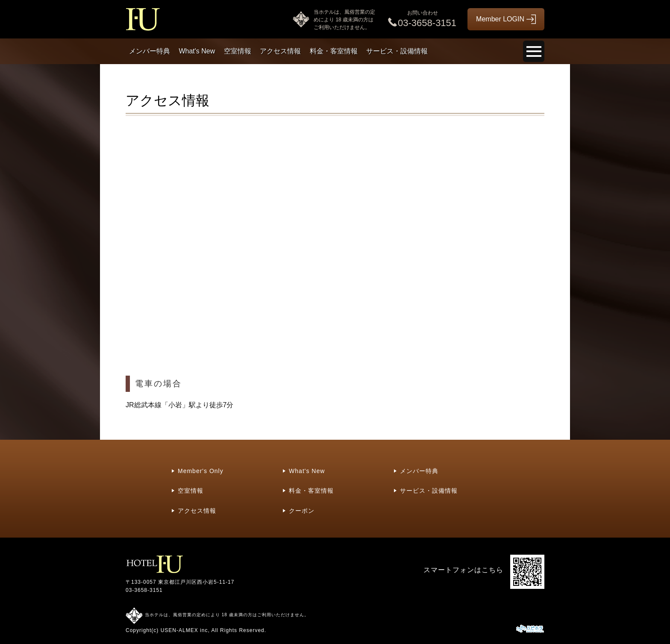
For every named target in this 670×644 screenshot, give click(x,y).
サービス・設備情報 (397, 51)
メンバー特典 (150, 51)
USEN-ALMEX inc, (185, 630)
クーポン (302, 511)
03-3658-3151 (144, 590)
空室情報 (238, 51)
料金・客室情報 (334, 51)
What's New (197, 51)
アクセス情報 (280, 51)
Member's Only (201, 471)
